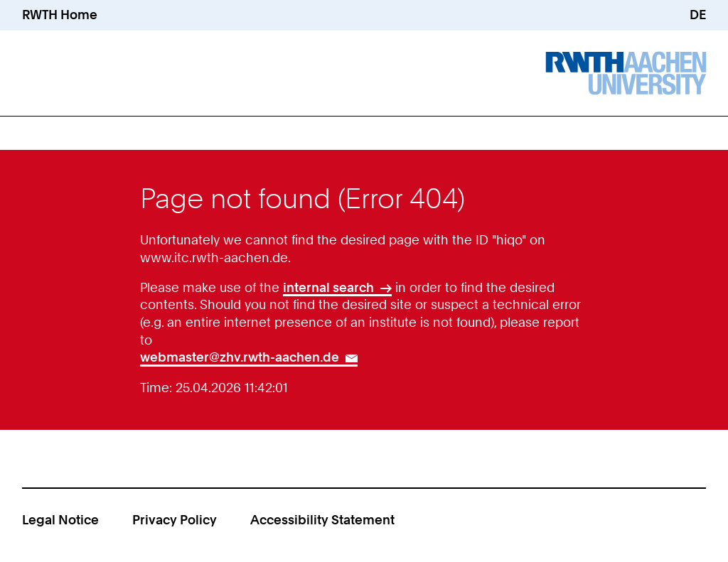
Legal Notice (60, 520)
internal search (328, 287)
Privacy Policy (175, 520)
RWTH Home (60, 15)
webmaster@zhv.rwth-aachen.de (240, 357)
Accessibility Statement (322, 520)
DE (698, 15)
